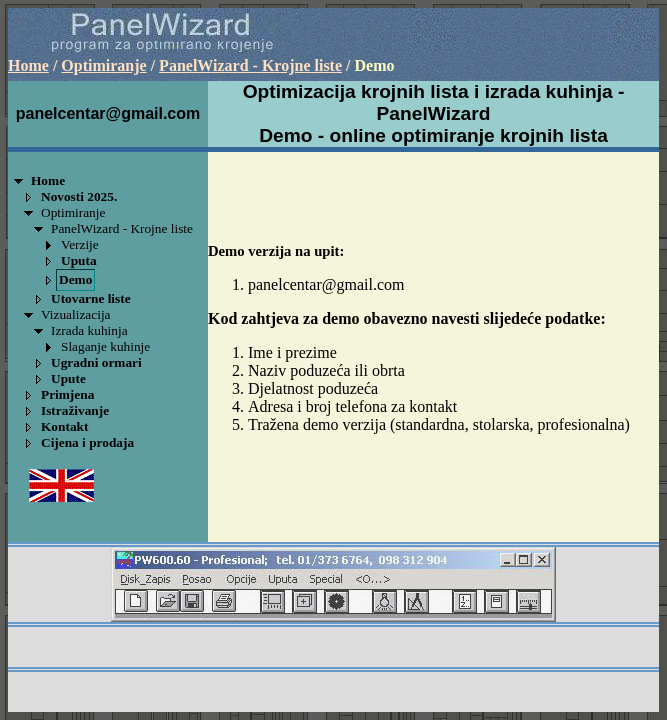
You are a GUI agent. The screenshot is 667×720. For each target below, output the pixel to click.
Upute (68, 378)
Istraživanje (75, 410)
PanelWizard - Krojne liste (250, 65)
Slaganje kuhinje (105, 346)
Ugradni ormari (96, 362)
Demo (75, 279)
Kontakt (64, 426)
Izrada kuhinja (89, 330)
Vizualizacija (76, 314)
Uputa (79, 260)
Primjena (67, 394)
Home (28, 65)
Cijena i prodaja (87, 442)
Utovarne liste (91, 298)
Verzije (80, 244)
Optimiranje (103, 65)
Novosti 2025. (79, 196)
